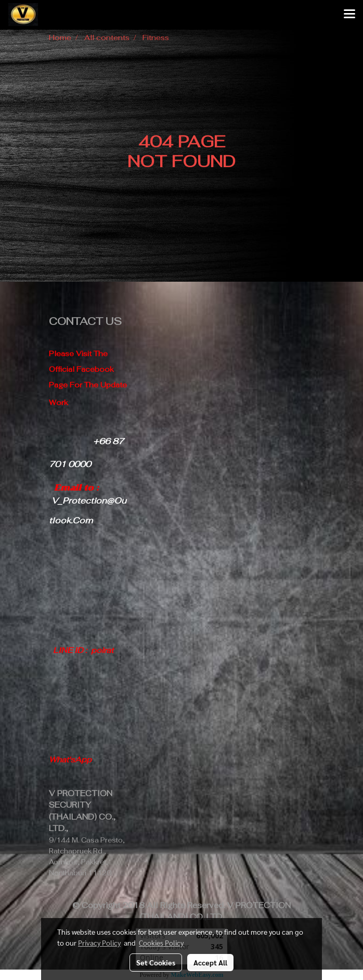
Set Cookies (156, 962)
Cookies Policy (161, 943)
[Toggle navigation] (349, 15)
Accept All (210, 962)
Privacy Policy (99, 943)
